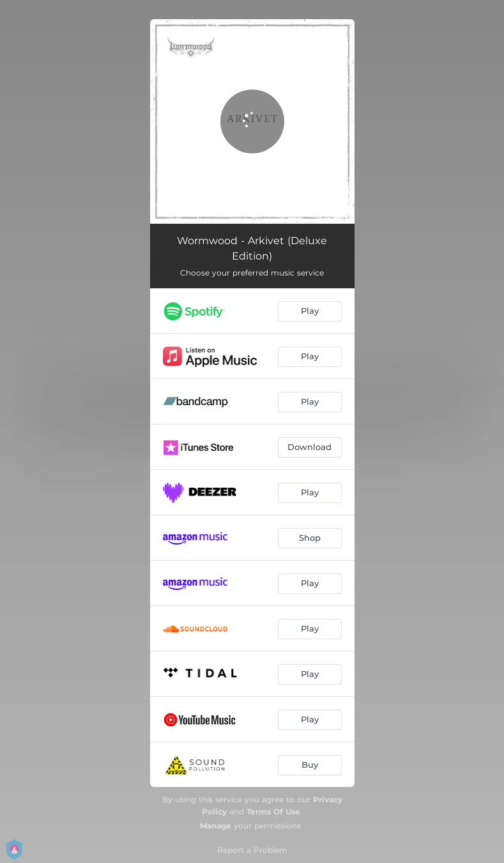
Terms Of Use (273, 812)
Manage (216, 826)
